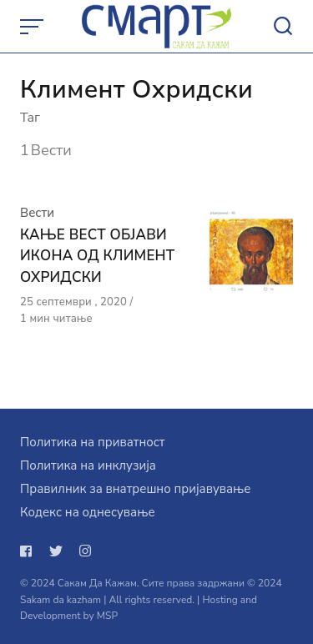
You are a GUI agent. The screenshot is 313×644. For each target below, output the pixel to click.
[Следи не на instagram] (85, 551)
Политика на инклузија (88, 465)
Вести (37, 213)
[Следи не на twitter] (56, 551)
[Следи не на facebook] (29, 551)
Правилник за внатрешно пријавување (135, 489)
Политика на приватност (92, 442)
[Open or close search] (283, 27)
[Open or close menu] (33, 27)
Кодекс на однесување (88, 512)
